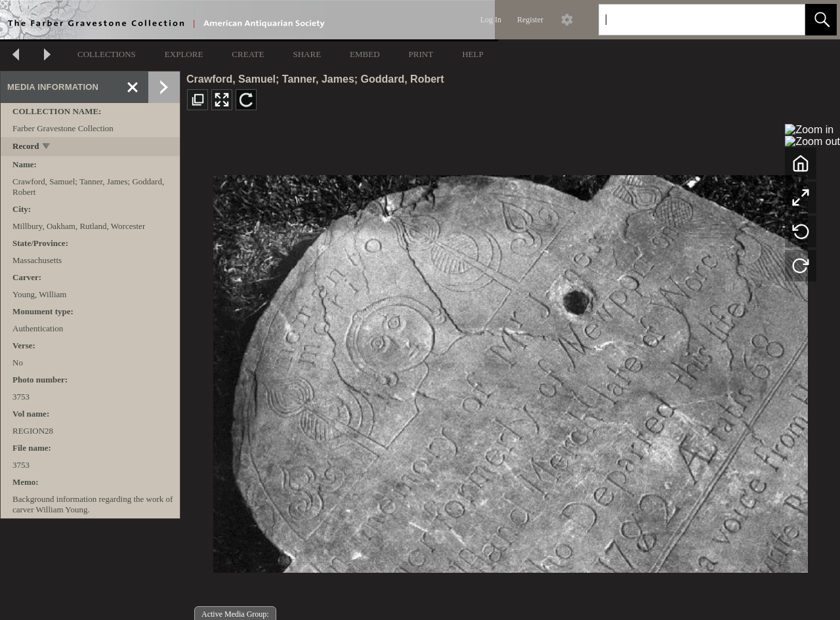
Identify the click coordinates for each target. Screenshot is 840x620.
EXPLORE (184, 54)
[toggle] (47, 147)
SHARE (307, 54)
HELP (473, 54)
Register (530, 20)
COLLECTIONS (107, 54)
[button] (821, 20)
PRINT (421, 54)
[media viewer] (510, 370)
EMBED (365, 54)
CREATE (248, 54)
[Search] (686, 20)
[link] (785, 19)
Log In (491, 20)
